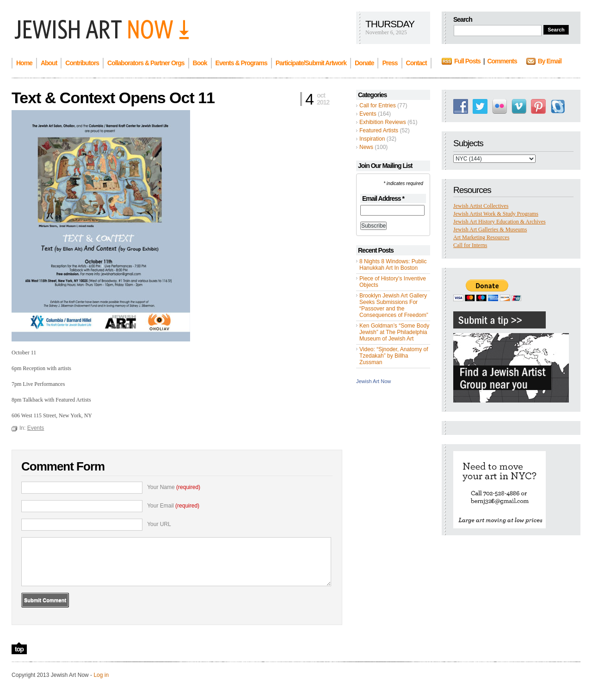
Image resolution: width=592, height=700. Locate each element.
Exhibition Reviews (383, 122)
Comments (502, 61)
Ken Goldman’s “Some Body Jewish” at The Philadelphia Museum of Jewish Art (394, 332)
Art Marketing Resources (481, 237)
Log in (101, 675)
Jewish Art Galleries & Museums (490, 229)
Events (368, 114)
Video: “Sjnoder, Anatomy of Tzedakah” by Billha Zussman (394, 356)
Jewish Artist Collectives (481, 206)
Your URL (159, 524)
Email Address (383, 198)
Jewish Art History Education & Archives (499, 222)
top (19, 649)
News (366, 147)
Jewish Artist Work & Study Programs (496, 214)
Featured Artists (379, 130)
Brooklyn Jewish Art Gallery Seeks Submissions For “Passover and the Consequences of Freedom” (394, 305)
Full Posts (467, 61)
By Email (550, 61)
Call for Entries (378, 105)
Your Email (173, 506)
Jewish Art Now (373, 381)
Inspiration (372, 139)
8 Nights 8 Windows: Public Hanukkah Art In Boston (393, 265)
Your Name (174, 487)
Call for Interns (470, 245)
